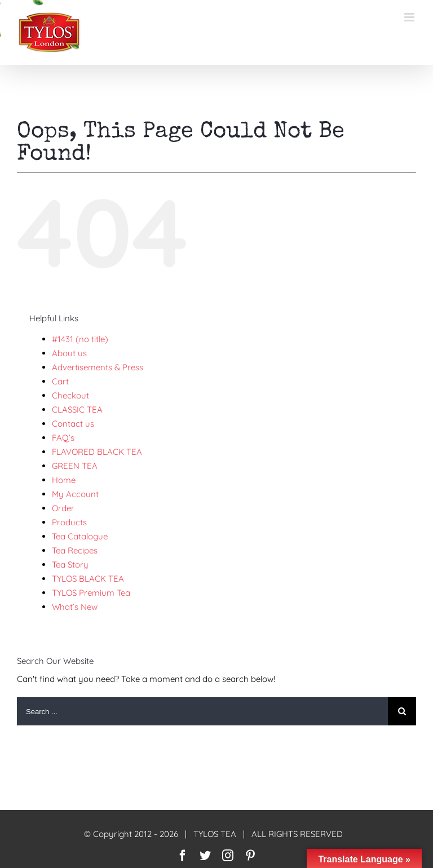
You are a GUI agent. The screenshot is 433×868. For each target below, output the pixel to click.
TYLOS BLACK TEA (88, 579)
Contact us (73, 424)
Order (63, 508)
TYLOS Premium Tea (91, 593)
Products (69, 522)
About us (69, 353)
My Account (75, 494)
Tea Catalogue (80, 536)
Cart (60, 381)
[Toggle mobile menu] (410, 17)
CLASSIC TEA (77, 409)
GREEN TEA (75, 466)
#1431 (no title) (80, 339)
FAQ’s (63, 438)
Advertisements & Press (98, 367)
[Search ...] (202, 711)
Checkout (70, 395)
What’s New (75, 607)
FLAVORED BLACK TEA (97, 452)
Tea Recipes (75, 550)
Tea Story (70, 564)
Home (64, 480)
